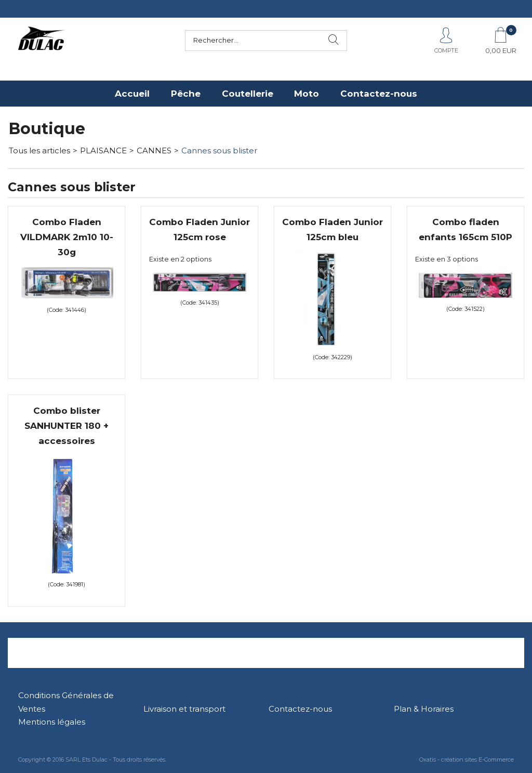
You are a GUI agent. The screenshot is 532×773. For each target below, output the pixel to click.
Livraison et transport (184, 709)
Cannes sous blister (219, 150)
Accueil (132, 94)
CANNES (154, 150)
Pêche (186, 94)
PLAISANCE (103, 150)
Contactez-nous (379, 94)
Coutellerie (248, 94)
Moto (307, 94)
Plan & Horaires (424, 709)
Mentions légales (52, 722)
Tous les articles (39, 150)
